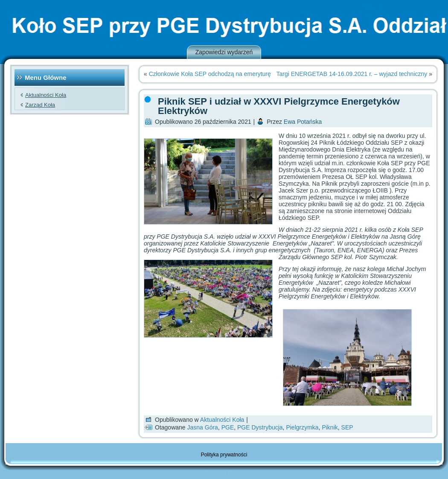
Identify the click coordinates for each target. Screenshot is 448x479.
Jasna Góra (203, 427)
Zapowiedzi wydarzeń (224, 52)
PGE (228, 427)
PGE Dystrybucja (260, 427)
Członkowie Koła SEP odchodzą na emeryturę (210, 74)
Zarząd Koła (40, 105)
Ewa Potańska (303, 122)
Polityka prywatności (224, 455)
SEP (347, 427)
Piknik (330, 427)
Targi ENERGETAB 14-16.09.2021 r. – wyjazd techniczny (352, 74)
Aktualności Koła (46, 95)
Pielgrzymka (302, 427)
